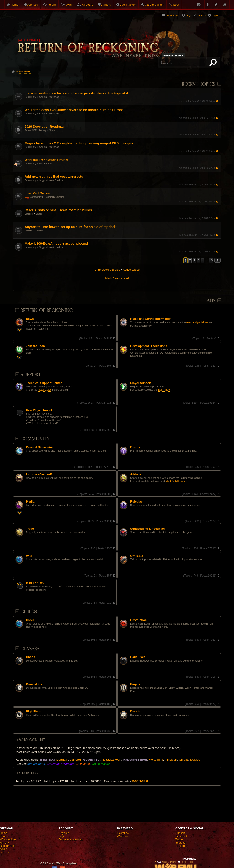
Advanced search (174, 55)
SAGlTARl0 (140, 781)
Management (36, 764)
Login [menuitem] (215, 16)
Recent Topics (198, 84)
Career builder (154, 5)
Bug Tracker (128, 5)
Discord (180, 846)
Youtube (181, 843)
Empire (135, 684)
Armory (106, 5)
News (52, 130)
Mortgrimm (156, 760)
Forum (52, 5)
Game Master (101, 764)
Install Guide (45, 390)
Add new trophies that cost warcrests (54, 177)
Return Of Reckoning (35, 130)
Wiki (69, 5)
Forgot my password (71, 839)
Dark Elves (138, 657)
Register (64, 833)
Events (135, 447)
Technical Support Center (44, 383)
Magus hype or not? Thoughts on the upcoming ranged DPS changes (79, 143)
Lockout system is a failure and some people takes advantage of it (76, 93)
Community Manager (61, 764)
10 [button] (211, 260)
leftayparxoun (112, 760)
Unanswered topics (107, 270)
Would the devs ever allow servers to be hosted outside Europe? (75, 110)
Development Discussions (149, 346)
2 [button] (190, 260)
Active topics (131, 270)
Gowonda (123, 833)
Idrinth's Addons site (176, 481)
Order (30, 620)
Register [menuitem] (201, 16)
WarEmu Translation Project (47, 160)
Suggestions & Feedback (52, 180)
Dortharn (62, 760)
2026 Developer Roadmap (45, 127)
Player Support (141, 383)
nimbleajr (171, 760)
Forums (5, 836)
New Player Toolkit (39, 410)
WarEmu (122, 836)
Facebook (182, 836)
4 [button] (198, 260)
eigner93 (76, 760)
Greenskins (34, 684)
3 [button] (194, 260)
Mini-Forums (46, 164)
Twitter (179, 839)
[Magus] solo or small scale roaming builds (58, 210)
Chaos (39, 214)
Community (31, 97)
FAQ (188, 16)
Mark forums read (117, 278)
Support (30, 375)
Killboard (87, 5)
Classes (29, 214)
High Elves (34, 712)
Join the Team (36, 346)
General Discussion (49, 97)
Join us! (5, 852)
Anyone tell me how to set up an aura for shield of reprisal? (71, 227)
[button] (218, 260)
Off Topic (137, 556)
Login (62, 836)
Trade (30, 529)
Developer (83, 764)
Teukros (195, 760)
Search (214, 63)
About (175, 5)
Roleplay (136, 502)
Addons (136, 474)
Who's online (8, 839)
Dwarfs (39, 231)
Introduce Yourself (39, 474)
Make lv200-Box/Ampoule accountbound (56, 243)
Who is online (32, 740)
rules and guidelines (197, 322)
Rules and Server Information (151, 319)
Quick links (172, 16)
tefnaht (183, 760)
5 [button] (203, 260)
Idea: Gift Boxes (37, 193)
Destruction (138, 620)
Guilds (29, 612)
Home (15, 5)
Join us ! (33, 5)
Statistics (29, 773)
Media (30, 502)
